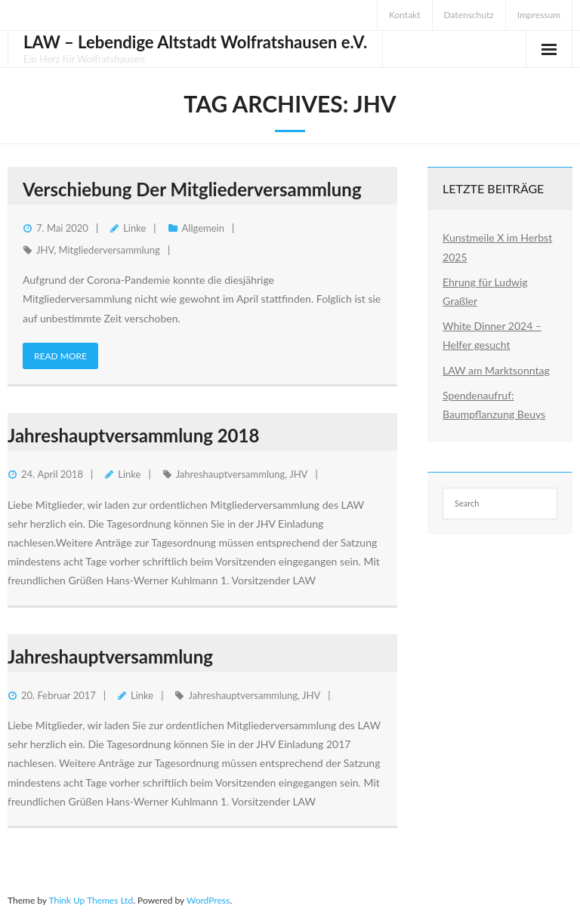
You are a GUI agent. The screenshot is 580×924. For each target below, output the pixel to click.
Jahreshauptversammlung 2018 (133, 435)
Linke (134, 228)
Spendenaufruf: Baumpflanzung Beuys (494, 405)
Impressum (539, 15)
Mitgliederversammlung (110, 250)
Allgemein (203, 228)
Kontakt (405, 15)
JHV (45, 250)
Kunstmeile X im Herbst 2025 (497, 247)
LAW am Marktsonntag (496, 370)
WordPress (208, 900)
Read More (60, 356)
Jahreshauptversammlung (231, 474)
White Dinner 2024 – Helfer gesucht (492, 335)
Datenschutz (469, 15)
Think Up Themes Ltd (91, 900)
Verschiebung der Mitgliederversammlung (192, 189)
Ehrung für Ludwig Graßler (485, 291)
